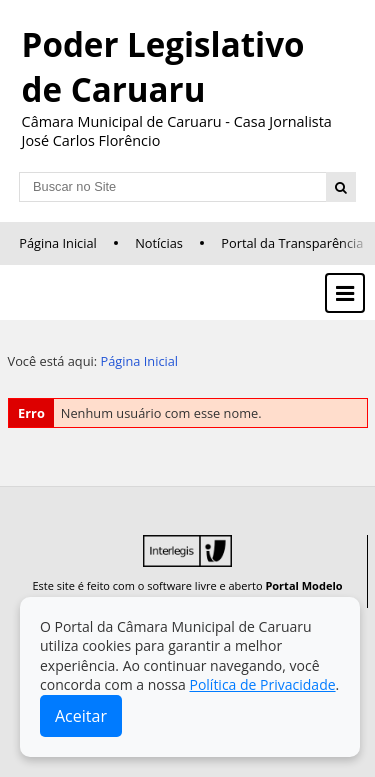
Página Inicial (58, 243)
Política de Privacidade (262, 684)
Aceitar (81, 716)
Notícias (159, 243)
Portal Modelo (303, 585)
